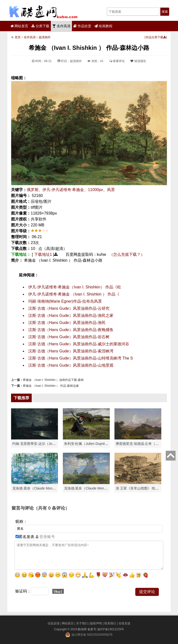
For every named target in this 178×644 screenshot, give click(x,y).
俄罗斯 (33, 190)
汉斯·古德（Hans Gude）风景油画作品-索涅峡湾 (71, 351)
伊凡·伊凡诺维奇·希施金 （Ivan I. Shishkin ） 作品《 (74, 294)
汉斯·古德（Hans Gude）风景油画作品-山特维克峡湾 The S (81, 358)
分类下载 (40, 26)
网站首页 (20, 26)
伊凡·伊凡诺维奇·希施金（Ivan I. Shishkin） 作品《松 (75, 287)
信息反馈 (54, 623)
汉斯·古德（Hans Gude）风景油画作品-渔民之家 (71, 316)
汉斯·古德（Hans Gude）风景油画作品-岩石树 (69, 337)
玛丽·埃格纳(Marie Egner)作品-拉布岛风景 (65, 301)
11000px (95, 190)
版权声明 (96, 623)
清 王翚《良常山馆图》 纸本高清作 (142, 488)
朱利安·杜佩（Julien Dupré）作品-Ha (92, 444)
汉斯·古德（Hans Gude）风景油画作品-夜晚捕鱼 (71, 330)
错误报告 (138, 61)
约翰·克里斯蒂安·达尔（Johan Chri (39, 444)
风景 (111, 190)
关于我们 (82, 623)
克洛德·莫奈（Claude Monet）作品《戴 (94, 488)
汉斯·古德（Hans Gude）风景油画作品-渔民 (67, 323)
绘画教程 (103, 26)
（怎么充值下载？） (127, 254)
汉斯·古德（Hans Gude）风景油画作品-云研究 (69, 308)
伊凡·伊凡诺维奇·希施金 (63, 190)
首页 (18, 37)
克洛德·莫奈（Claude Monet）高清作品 (42, 488)
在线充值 (124, 623)
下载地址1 (43, 254)
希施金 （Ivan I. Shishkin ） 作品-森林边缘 (51, 386)
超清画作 (45, 37)
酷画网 (83, 629)
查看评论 (117, 61)
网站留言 (68, 623)
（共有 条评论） (52, 508)
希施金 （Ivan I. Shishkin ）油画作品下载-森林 (53, 380)
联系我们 (110, 623)
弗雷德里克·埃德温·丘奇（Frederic (142, 444)
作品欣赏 (82, 26)
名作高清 (61, 26)
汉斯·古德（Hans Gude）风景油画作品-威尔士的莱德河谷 (79, 344)
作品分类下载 (156, 37)
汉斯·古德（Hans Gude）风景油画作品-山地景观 (71, 365)
